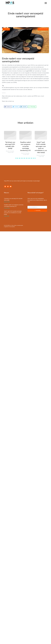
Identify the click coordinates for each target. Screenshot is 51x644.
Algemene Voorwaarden (10, 227)
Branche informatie (44, 29)
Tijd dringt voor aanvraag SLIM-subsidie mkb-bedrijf (10, 145)
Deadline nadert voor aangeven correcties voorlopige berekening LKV (26, 146)
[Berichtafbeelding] (10, 135)
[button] (46, 3)
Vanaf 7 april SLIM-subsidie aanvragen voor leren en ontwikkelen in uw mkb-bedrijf (41, 147)
